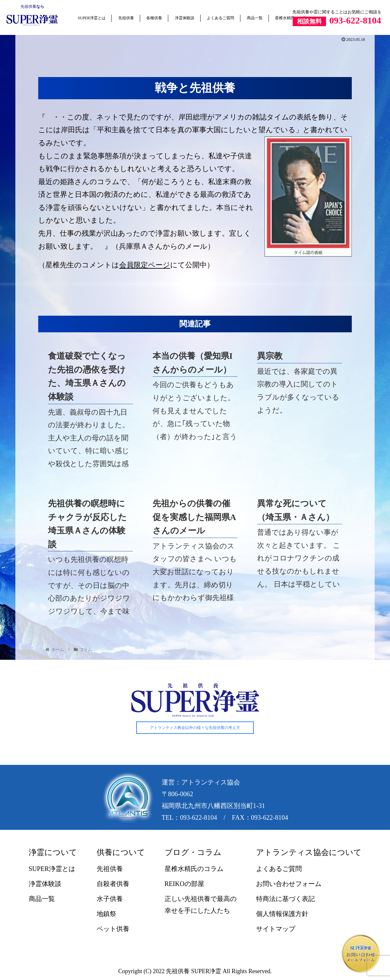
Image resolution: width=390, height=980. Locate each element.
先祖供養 (28, 7)
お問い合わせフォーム (289, 884)
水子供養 (110, 899)
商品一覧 (255, 18)
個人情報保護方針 (282, 914)
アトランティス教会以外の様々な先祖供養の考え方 (195, 728)
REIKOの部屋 (184, 884)
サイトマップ (276, 929)
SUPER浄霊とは (92, 18)
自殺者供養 (113, 884)
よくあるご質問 (220, 18)
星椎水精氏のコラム (194, 869)
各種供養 (154, 18)
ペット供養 (113, 929)
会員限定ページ (145, 265)
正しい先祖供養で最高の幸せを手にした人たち (201, 905)
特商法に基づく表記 (285, 899)
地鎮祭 (106, 914)
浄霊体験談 (185, 18)
